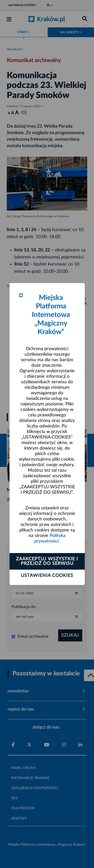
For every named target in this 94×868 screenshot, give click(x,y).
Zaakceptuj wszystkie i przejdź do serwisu (47, 561)
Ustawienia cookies (47, 576)
